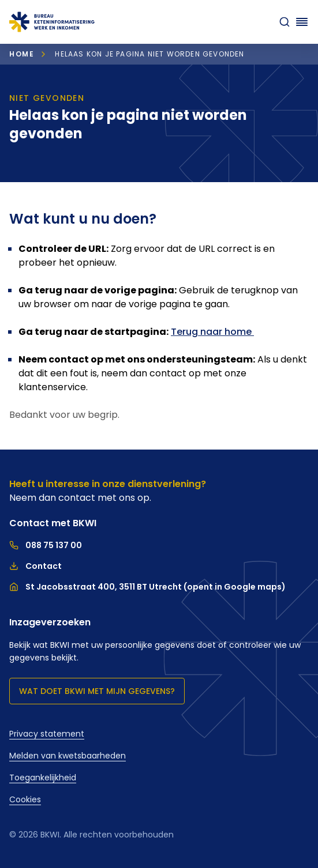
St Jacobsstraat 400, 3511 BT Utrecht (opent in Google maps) (147, 587)
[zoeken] (285, 22)
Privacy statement (47, 734)
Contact (35, 566)
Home (22, 54)
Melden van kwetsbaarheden (68, 756)
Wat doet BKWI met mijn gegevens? (97, 691)
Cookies (25, 799)
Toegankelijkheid (43, 778)
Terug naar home (212, 332)
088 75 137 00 (46, 545)
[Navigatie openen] (302, 22)
